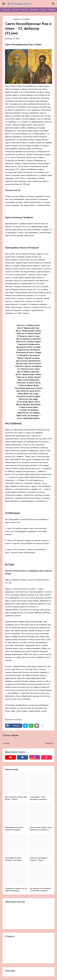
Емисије (24, 10)
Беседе (52, 10)
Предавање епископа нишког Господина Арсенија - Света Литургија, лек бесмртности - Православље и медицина (16, 829)
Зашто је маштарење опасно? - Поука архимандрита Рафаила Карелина (40, 859)
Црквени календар (22, 19)
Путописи (34, 10)
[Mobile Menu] (4, 4)
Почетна (6, 10)
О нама (15, 10)
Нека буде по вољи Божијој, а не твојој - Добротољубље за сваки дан (15, 859)
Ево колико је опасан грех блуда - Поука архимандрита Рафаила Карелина (16, 798)
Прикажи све (25, 735)
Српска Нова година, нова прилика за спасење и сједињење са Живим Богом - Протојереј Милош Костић (41, 829)
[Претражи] (54, 4)
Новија (7, 743)
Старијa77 (49, 743)
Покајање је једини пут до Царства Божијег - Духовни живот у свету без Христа (16, 890)
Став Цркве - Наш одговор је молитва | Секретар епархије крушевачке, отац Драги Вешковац (40, 798)
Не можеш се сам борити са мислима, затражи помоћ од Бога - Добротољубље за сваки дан (40, 890)
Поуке (43, 10)
